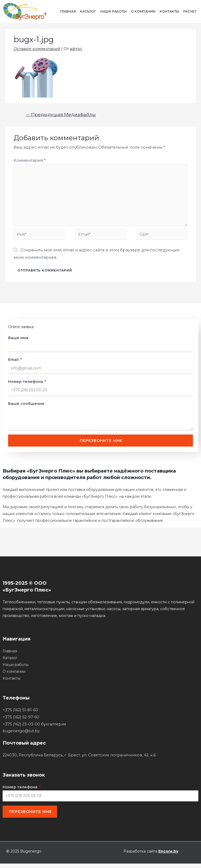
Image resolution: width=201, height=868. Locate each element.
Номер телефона (26, 384)
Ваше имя (18, 341)
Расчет (190, 11)
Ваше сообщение (26, 406)
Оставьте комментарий (38, 49)
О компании (143, 11)
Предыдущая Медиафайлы (61, 114)
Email (14, 363)
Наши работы (113, 11)
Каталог (88, 11)
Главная (68, 11)
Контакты (169, 11)
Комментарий (30, 160)
